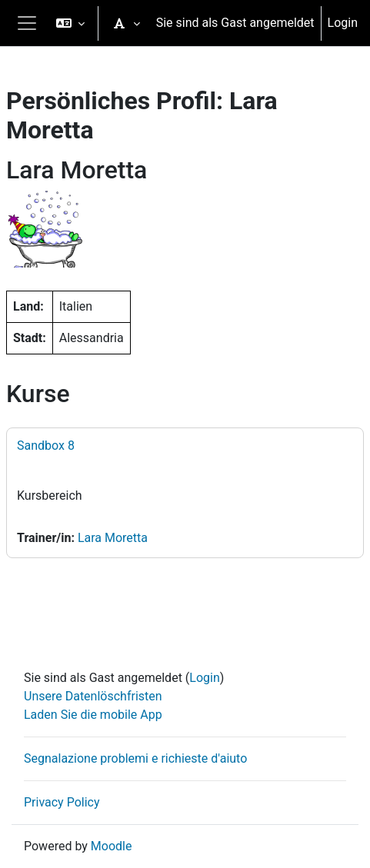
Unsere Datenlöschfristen (93, 696)
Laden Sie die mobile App (93, 715)
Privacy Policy (62, 802)
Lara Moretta (113, 538)
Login (343, 23)
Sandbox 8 (46, 446)
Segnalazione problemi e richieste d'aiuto (135, 758)
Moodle (112, 846)
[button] (70, 23)
